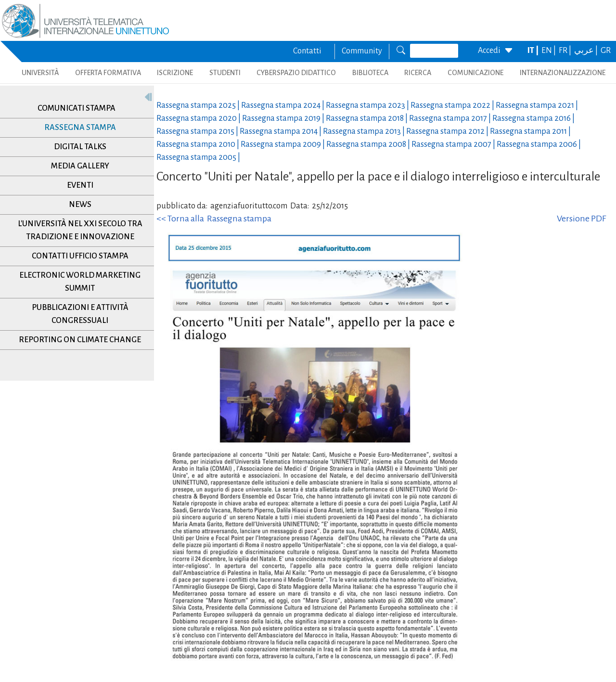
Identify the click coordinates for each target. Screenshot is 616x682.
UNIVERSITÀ (40, 73)
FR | (566, 51)
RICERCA (418, 73)
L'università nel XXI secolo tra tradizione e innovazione (80, 230)
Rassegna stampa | (199, 105)
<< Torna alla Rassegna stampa (214, 219)
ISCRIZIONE (175, 73)
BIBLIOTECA (370, 73)
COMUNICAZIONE (475, 73)
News (80, 205)
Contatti (307, 51)
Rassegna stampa (80, 128)
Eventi (80, 185)
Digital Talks (80, 147)
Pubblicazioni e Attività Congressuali (80, 314)
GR (606, 51)
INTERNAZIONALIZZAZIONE (563, 73)
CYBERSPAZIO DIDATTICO (296, 73)
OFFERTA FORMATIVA (108, 73)
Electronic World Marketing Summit (80, 282)
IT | (534, 51)
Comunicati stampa (77, 108)
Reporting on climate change (80, 340)
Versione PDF (581, 219)
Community (362, 51)
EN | (549, 51)
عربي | (587, 51)
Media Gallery (80, 166)
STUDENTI (225, 73)
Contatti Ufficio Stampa (80, 256)
